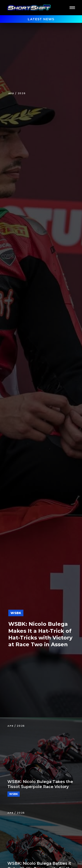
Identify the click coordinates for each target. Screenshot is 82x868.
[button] (72, 8)
